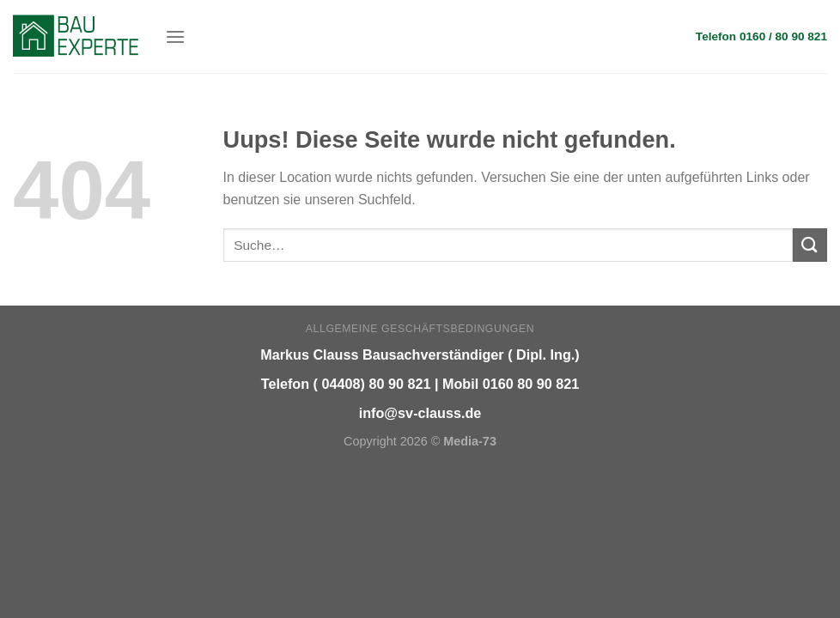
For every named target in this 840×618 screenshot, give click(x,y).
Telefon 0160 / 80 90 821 (761, 36)
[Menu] (175, 36)
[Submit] (810, 245)
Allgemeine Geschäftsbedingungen (420, 329)
